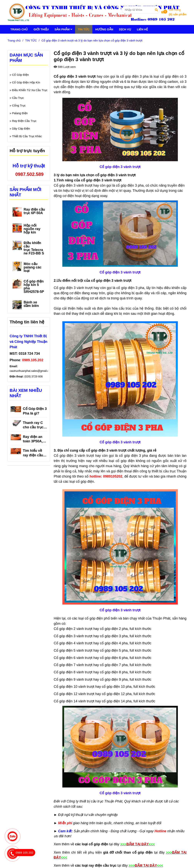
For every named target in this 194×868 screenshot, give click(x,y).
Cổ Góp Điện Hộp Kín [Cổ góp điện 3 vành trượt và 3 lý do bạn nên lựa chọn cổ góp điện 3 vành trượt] (26, 82)
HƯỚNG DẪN (104, 29)
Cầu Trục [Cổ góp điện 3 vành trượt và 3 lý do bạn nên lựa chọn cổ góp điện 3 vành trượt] (18, 98)
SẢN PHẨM (63, 29)
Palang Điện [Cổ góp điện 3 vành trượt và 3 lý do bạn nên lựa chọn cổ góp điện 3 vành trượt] (20, 113)
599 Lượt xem (65, 67)
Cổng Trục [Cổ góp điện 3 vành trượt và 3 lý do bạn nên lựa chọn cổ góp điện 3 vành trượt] (19, 105)
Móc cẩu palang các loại (33, 267)
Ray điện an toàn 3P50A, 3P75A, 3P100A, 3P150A (33, 439)
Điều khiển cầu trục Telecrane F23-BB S (34, 248)
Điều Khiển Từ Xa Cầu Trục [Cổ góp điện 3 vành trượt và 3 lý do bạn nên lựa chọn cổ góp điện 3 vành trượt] (30, 90)
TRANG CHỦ (19, 29)
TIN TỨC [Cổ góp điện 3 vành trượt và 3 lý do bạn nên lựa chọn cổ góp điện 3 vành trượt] (31, 40)
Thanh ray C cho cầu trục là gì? (33, 425)
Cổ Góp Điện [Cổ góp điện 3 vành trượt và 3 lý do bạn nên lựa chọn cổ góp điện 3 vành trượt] (20, 75)
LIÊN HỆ (142, 29)
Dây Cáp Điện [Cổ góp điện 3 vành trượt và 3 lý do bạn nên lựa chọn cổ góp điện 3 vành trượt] (21, 128)
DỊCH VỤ (125, 29)
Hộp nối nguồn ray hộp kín (32, 229)
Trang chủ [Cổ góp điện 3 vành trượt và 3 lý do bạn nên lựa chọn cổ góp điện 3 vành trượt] (14, 40)
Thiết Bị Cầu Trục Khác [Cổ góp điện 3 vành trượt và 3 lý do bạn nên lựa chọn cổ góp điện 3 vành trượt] (27, 136)
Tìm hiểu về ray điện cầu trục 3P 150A (33, 453)
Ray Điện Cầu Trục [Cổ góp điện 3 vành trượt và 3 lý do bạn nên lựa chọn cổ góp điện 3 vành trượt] (24, 121)
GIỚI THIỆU (41, 29)
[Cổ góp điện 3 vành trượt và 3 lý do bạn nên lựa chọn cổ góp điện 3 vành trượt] (95, 12)
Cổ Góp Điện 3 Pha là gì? (35, 411)
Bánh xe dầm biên (31, 304)
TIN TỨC (84, 29)
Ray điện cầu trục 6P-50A (34, 211)
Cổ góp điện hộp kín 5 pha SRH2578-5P (34, 287)
